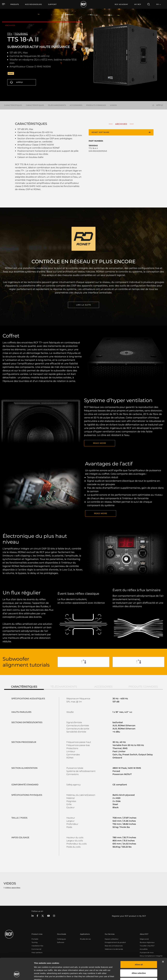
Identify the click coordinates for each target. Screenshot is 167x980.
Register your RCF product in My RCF (129, 916)
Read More (100, 443)
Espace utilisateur (112, 939)
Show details (133, 975)
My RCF (138, 4)
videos (113, 105)
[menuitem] (33, 4)
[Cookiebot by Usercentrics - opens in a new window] (17, 975)
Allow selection (139, 955)
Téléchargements (57, 105)
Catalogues (61, 939)
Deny (139, 963)
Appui (20, 82)
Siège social (144, 939)
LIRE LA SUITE (83, 305)
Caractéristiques (13, 105)
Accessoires (76, 105)
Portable (35, 939)
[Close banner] (163, 943)
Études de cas (85, 939)
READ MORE (101, 513)
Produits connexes (96, 105)
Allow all (139, 946)
